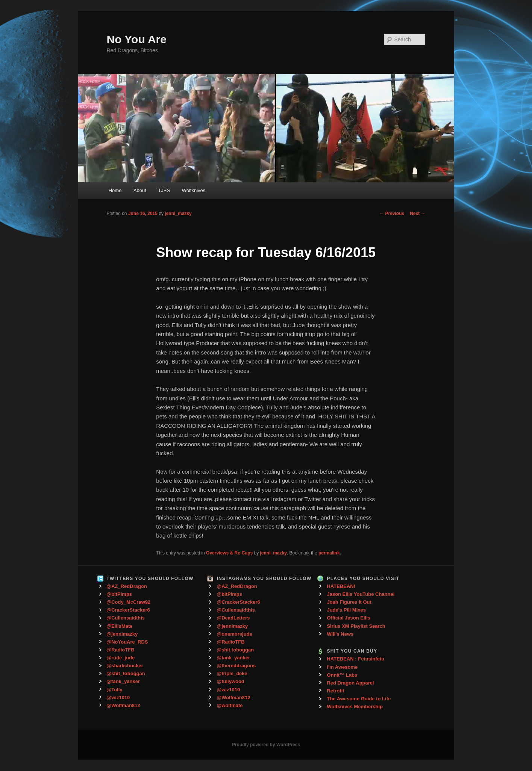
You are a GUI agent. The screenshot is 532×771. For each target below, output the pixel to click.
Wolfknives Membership (355, 707)
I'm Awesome (342, 667)
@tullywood (230, 681)
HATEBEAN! (341, 586)
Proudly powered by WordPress (266, 745)
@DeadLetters (233, 618)
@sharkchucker (125, 666)
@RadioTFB (121, 650)
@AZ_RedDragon (127, 586)
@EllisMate (120, 626)
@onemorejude (234, 634)
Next (418, 214)
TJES (164, 190)
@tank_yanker (124, 681)
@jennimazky (122, 634)
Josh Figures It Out (349, 602)
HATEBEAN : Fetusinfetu (355, 659)
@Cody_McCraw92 (129, 602)
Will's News (340, 634)
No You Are (137, 39)
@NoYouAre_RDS (127, 642)
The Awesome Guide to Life (359, 699)
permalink (329, 553)
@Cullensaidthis (126, 618)
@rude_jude (121, 658)
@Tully (115, 690)
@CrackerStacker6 (128, 610)
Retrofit (335, 691)
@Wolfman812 (124, 705)
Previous (392, 214)
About (140, 190)
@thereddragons (236, 666)
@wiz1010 (118, 698)
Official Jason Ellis (349, 618)
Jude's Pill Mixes (346, 610)
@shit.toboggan (235, 650)
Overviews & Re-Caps (229, 553)
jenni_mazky (178, 214)
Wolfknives (194, 190)
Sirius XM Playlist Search (356, 626)
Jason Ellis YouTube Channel (361, 594)
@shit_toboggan (126, 673)
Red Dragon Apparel (350, 683)
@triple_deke (232, 673)
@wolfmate (230, 705)
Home (115, 190)
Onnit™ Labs (342, 675)
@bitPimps (120, 594)
